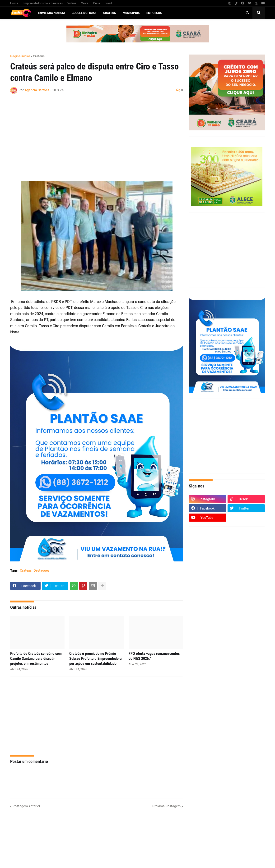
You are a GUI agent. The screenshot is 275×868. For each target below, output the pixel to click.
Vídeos (72, 3)
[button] (247, 13)
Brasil (108, 3)
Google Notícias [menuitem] (84, 13)
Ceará (85, 3)
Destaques (42, 570)
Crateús (39, 56)
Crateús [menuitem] (110, 13)
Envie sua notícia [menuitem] (52, 13)
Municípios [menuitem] (131, 13)
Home (14, 3)
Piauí (97, 3)
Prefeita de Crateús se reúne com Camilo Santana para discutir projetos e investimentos (36, 659)
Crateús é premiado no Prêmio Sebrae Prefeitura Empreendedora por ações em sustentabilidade (96, 659)
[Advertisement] (92, 137)
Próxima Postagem (166, 806)
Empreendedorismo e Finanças (43, 3)
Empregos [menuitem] (154, 13)
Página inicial (20, 56)
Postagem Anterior (26, 806)
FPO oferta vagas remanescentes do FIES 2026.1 (154, 656)
